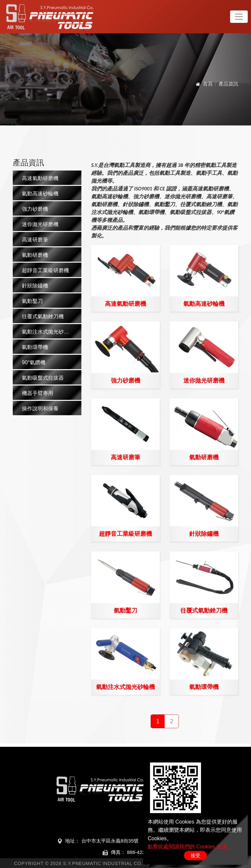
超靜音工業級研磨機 (125, 534)
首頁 (208, 84)
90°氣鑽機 (34, 362)
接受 (195, 855)
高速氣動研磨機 (125, 304)
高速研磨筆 (125, 457)
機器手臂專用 (38, 393)
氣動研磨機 (204, 457)
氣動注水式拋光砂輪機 (125, 687)
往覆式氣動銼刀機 (204, 611)
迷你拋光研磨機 (204, 381)
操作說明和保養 (40, 409)
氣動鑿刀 (125, 611)
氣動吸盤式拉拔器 (43, 378)
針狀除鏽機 (204, 534)
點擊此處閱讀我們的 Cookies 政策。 (190, 847)
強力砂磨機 (125, 381)
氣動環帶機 (204, 687)
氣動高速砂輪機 (204, 304)
